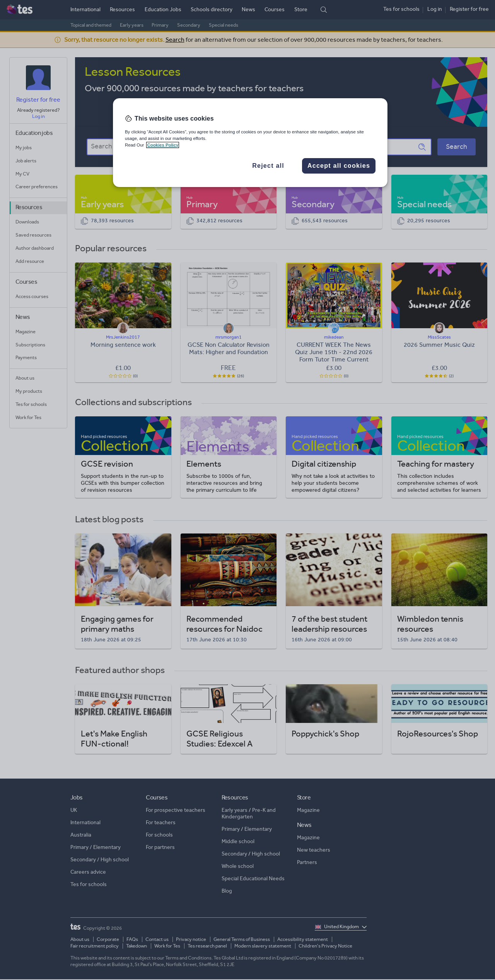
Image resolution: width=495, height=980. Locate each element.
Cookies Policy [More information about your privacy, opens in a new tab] (163, 145)
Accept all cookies (339, 166)
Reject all (268, 166)
